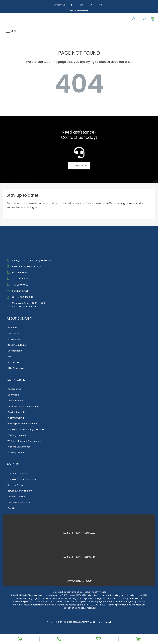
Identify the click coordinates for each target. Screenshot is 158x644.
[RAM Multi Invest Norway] (79, 524)
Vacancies (13, 362)
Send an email (20, 291)
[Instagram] (81, 5)
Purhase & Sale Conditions (22, 479)
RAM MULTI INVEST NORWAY (79, 533)
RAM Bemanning (16, 368)
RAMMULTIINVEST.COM (79, 581)
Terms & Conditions (18, 473)
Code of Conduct (17, 497)
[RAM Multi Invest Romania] (79, 548)
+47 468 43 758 (20, 272)
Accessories (14, 389)
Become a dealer (79, 10)
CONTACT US (79, 166)
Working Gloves (16, 453)
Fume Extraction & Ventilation (23, 406)
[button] (134, 19)
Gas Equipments (16, 412)
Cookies (12, 508)
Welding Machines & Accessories (26, 441)
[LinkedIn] (91, 5)
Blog (10, 357)
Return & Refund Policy (20, 491)
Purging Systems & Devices (22, 424)
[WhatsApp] (101, 5)
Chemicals (13, 395)
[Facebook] (72, 5)
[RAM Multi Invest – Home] (38, 19)
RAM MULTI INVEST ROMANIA (79, 557)
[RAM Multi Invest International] (79, 572)
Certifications (15, 351)
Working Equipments (19, 447)
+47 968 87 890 (20, 285)
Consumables (15, 401)
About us (12, 328)
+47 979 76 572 (20, 279)
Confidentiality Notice (19, 502)
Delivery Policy (15, 485)
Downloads (14, 339)
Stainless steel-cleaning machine (26, 429)
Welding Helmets (17, 435)
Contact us (59, 5)
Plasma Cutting (16, 418)
